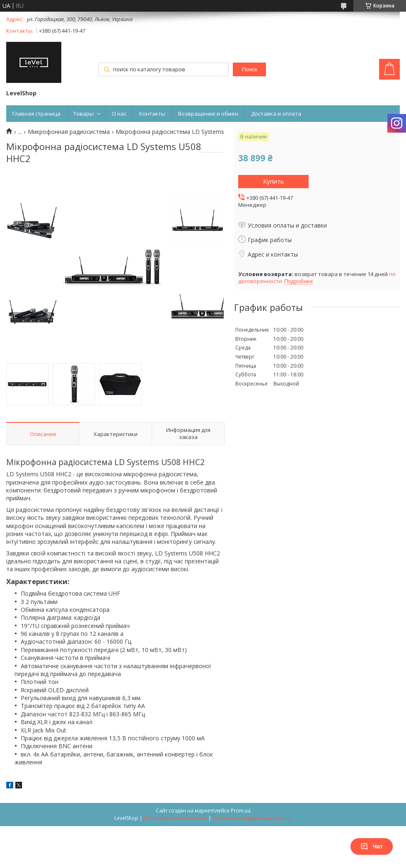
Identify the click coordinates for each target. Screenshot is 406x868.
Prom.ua (241, 811)
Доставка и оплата (276, 114)
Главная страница (36, 114)
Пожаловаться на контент (175, 818)
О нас (119, 114)
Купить (274, 181)
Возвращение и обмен (208, 114)
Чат (372, 846)
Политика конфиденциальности (252, 818)
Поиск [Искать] (250, 69)
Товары (83, 114)
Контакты (152, 114)
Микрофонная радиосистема (69, 132)
